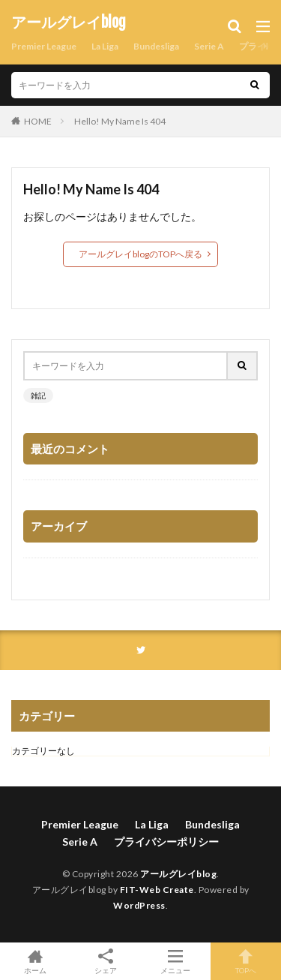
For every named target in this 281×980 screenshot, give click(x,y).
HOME (38, 121)
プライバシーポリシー (166, 842)
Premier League (44, 46)
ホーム (35, 961)
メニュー (176, 961)
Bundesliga (156, 46)
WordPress (139, 905)
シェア (106, 962)
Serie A (209, 46)
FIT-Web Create (157, 890)
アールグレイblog (69, 23)
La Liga (105, 46)
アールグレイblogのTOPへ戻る (140, 254)
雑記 (38, 395)
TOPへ (246, 961)
